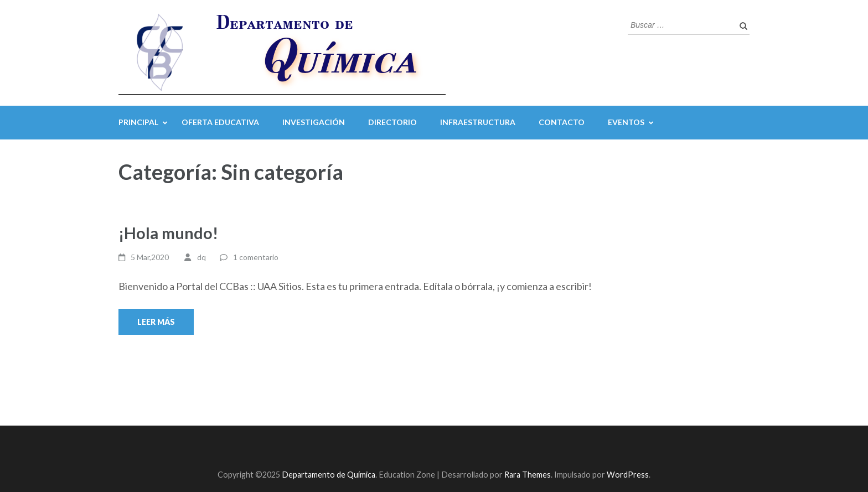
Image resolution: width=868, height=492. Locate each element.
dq (201, 257)
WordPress (628, 475)
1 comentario (256, 257)
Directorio (392, 122)
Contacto (562, 122)
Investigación (314, 122)
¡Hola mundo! (168, 233)
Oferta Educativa (220, 122)
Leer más (156, 322)
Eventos (626, 122)
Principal (138, 122)
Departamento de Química (329, 475)
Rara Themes (528, 475)
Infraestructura (478, 122)
